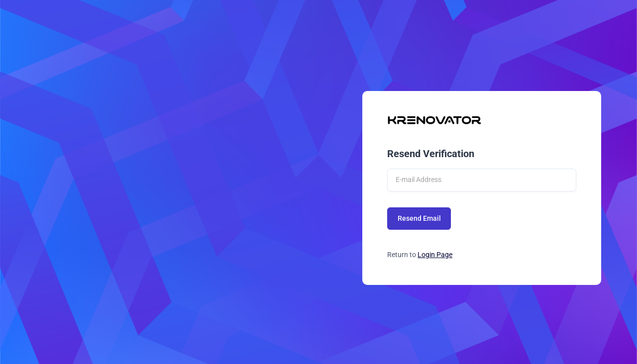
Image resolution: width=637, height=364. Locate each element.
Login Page (435, 255)
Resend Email (419, 218)
